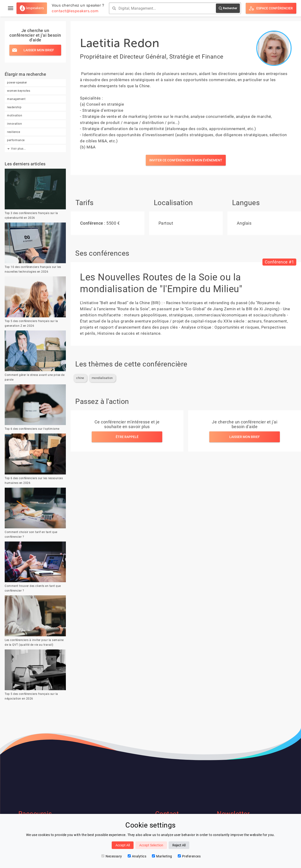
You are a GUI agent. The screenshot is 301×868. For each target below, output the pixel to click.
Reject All (179, 845)
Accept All (123, 845)
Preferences (189, 856)
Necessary (112, 856)
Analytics (137, 856)
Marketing (162, 856)
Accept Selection (151, 845)
